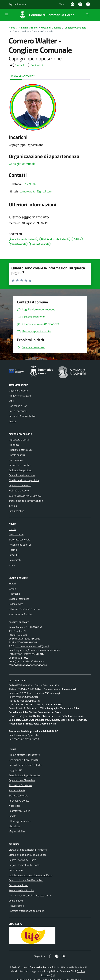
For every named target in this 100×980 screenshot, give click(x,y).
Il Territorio (14, 594)
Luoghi (12, 589)
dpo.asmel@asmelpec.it (26, 739)
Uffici (11, 401)
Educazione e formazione (22, 475)
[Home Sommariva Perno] (45, 15)
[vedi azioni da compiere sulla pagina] (35, 65)
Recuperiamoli (16, 906)
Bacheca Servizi (17, 790)
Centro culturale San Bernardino (26, 880)
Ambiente (14, 445)
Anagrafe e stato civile (21, 450)
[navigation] (6, 15)
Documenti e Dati (18, 406)
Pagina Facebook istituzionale (24, 865)
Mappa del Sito (17, 831)
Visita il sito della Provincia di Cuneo (28, 855)
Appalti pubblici (17, 455)
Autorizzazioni (16, 460)
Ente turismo (16, 870)
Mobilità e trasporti (19, 490)
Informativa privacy (19, 801)
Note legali (15, 806)
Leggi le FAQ (15, 770)
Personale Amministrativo (23, 416)
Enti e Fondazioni (18, 411)
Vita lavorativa (16, 511)
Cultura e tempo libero (21, 470)
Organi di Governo (51, 28)
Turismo (13, 506)
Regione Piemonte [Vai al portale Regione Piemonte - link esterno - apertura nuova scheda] (17, 4)
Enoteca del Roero (19, 885)
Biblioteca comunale (19, 540)
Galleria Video (16, 604)
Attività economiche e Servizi (24, 609)
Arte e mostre (16, 534)
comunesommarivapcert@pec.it (32, 646)
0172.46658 (20, 635)
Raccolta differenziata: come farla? (27, 911)
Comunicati (15, 560)
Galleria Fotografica (19, 599)
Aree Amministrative (20, 396)
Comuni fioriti (16, 901)
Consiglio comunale (22, 164)
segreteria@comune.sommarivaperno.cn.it (38, 650)
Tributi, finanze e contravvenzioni (26, 501)
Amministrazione (28, 28)
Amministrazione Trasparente (24, 755)
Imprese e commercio (20, 485)
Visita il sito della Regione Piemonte (28, 850)
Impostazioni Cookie (19, 811)
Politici (12, 421)
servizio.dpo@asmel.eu (28, 735)
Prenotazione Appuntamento (24, 775)
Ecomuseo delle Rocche (21, 890)
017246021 (31, 184)
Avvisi (12, 565)
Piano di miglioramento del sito (25, 765)
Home (12, 28)
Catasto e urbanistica (20, 465)
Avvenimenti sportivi (20, 545)
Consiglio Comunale (75, 28)
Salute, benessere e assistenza (25, 496)
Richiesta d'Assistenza (21, 785)
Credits (12, 816)
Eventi (12, 583)
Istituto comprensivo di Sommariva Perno (31, 875)
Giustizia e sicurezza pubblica (24, 480)
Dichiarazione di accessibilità (24, 760)
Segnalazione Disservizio (22, 780)
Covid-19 (14, 555)
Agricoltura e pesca (19, 440)
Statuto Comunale (19, 795)
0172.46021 (19, 631)
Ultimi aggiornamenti (20, 821)
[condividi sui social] (17, 65)
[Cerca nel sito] (87, 15)
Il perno (13, 550)
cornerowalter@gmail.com (36, 191)
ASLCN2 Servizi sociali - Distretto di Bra (30, 895)
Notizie (12, 529)
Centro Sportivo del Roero (22, 860)
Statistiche (15, 826)
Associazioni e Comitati (21, 614)
